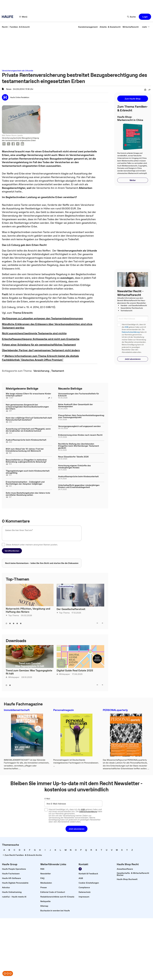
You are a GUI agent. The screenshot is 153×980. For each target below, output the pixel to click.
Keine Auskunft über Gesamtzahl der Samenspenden (75, 405)
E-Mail (47, 799)
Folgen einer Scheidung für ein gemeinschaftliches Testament (39, 345)
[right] (102, 623)
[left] (97, 623)
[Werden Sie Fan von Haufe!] (80, 869)
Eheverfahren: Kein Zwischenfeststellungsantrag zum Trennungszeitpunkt (81, 416)
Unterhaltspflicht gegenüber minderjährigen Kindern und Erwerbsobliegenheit (79, 486)
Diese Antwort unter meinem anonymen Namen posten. (32, 545)
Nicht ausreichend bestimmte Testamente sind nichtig (34, 333)
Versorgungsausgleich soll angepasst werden (79, 426)
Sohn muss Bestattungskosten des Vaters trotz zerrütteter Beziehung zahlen (28, 494)
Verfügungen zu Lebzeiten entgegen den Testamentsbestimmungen (42, 318)
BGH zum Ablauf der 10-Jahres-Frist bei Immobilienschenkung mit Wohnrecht (25, 450)
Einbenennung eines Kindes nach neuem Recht (80, 435)
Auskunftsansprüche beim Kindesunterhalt (26, 440)
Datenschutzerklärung (131, 332)
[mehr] (146, 27)
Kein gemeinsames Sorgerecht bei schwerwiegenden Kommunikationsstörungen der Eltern (27, 407)
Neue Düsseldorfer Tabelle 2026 (73, 457)
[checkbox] (3, 545)
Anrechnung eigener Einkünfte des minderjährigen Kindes (74, 466)
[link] (5, 27)
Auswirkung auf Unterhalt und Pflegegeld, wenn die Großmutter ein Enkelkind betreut (28, 430)
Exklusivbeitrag (66, 586)
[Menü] (23, 17)
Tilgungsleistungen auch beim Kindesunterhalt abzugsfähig (28, 472)
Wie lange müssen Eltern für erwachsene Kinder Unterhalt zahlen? (28, 395)
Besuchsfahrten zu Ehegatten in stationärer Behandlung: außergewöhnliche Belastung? (26, 461)
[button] (145, 17)
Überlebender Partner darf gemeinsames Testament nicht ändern (41, 350)
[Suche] (131, 17)
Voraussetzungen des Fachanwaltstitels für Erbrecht (79, 395)
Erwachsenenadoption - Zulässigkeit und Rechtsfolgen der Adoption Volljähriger (25, 483)
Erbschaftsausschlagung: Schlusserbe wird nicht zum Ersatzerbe (41, 339)
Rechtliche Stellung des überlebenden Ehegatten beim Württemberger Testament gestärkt (78, 446)
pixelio (20, 135)
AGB (126, 327)
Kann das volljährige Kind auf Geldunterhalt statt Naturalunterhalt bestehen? (29, 419)
